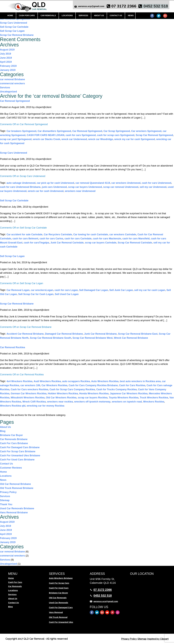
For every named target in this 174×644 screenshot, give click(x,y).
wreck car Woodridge (101, 139)
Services (83, 16)
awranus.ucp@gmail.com (90, 7)
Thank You (6, 504)
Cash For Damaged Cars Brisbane (20, 447)
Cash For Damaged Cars (61, 607)
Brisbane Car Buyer (11, 435)
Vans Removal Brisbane (14, 513)
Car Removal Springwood (15, 101)
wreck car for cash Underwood (46, 191)
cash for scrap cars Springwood (116, 135)
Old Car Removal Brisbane (15, 484)
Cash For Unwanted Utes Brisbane (20, 456)
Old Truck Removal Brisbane (17, 488)
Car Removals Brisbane (14, 439)
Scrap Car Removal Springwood (154, 135)
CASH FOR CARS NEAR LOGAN (46, 135)
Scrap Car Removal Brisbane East (138, 334)
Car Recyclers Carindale (58, 234)
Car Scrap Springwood (117, 131)
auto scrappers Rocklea (76, 381)
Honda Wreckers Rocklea (94, 394)
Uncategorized (8, 92)
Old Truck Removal (58, 617)
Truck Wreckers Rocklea (154, 398)
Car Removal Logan (18, 290)
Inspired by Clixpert (157, 639)
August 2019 (7, 50)
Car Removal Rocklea (13, 347)
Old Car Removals (58, 598)
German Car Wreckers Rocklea (29, 394)
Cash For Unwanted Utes (61, 622)
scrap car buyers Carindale (101, 243)
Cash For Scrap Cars (59, 583)
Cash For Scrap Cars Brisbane (18, 451)
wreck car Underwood (74, 139)
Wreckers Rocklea (154, 402)
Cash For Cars (27, 16)
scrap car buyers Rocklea (93, 398)
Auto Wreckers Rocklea (105, 381)
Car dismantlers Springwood (54, 131)
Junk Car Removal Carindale (67, 243)
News (129, 16)
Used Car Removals (59, 603)
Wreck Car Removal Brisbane (131, 338)
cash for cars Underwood (156, 183)
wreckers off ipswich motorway (92, 402)
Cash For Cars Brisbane (14, 443)
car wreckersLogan (42, 290)
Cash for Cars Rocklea (132, 385)
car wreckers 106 (30, 385)
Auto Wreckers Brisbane (61, 578)
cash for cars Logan (66, 290)
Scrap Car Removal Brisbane (17, 35)
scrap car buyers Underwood (85, 187)
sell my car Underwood (153, 187)
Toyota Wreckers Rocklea (124, 398)
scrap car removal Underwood (121, 187)
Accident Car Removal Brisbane (25, 334)
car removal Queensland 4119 (93, 183)
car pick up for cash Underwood (55, 183)
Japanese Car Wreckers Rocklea (129, 394)
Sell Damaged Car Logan (94, 290)
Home (11, 16)
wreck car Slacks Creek (46, 139)
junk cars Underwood (54, 187)
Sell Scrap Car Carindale (14, 27)
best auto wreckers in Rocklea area (140, 381)
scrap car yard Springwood (16, 139)
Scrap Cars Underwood (14, 23)
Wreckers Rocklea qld (13, 406)
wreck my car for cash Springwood (135, 139)
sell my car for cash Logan (150, 290)
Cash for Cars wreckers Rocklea (29, 389)
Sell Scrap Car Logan (12, 31)
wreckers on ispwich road (127, 402)
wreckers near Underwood (80, 191)
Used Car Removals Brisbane (17, 508)
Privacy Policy (8, 492)
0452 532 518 (155, 6)
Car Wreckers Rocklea (54, 385)
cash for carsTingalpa (36, 243)
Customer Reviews (11, 468)
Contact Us (114, 16)
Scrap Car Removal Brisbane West (93, 338)
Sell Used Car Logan (67, 294)
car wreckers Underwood (126, 183)
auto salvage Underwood (21, 183)
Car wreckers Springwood (146, 131)
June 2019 (6, 58)
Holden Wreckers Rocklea (63, 394)
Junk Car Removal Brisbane (100, 334)
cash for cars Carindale (78, 239)
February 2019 (8, 66)
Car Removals (48, 16)
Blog (3, 431)
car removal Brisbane (12, 79)
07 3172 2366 (123, 6)
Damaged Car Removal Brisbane (64, 334)
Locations (67, 16)
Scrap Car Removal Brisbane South (51, 338)
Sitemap (5, 500)
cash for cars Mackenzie (107, 239)
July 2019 (6, 54)
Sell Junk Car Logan (121, 290)
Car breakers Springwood (21, 131)
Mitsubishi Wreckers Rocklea (28, 398)
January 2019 (8, 70)
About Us (98, 16)
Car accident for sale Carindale (24, 234)
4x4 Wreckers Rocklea (19, 381)
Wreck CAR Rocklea (34, 402)
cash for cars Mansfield (136, 239)
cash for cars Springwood (81, 135)
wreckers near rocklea (60, 402)
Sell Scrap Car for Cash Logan (36, 294)
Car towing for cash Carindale (91, 234)
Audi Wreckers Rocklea (47, 381)
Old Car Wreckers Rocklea (61, 398)
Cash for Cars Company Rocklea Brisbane (93, 385)
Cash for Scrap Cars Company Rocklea (72, 389)
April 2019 (6, 62)
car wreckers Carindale (123, 234)
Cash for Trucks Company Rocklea (116, 389)
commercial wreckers (12, 83)
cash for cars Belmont (25, 239)
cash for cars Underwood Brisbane (20, 187)
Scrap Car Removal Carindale (135, 243)
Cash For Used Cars (59, 588)
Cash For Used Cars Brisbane (17, 460)
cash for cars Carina (51, 239)
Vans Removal (56, 612)
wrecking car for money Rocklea (46, 406)
